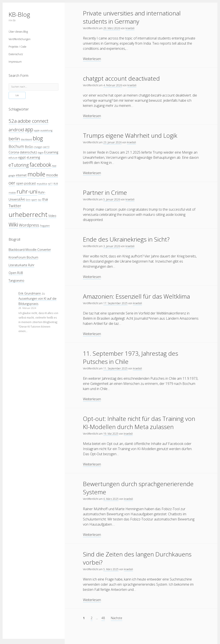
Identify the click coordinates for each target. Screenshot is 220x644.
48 (103, 618)
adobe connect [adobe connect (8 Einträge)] (33, 121)
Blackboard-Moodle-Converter (30, 250)
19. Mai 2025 (111, 434)
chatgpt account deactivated (121, 78)
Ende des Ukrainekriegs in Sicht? (126, 239)
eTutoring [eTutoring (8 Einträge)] (19, 165)
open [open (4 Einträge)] (20, 183)
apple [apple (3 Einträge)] (37, 130)
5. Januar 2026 (112, 199)
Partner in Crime (105, 192)
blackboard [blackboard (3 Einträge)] (26, 139)
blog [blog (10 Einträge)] (38, 138)
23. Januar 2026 (112, 142)
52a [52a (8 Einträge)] (13, 121)
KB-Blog (19, 14)
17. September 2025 (115, 303)
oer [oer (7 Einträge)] (12, 183)
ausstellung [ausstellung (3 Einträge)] (46, 130)
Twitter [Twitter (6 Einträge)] (15, 206)
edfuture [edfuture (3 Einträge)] (13, 158)
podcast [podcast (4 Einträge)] (30, 183)
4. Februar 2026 (113, 85)
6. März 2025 (111, 499)
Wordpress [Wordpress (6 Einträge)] (29, 225)
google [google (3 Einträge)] (12, 175)
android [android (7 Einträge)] (16, 130)
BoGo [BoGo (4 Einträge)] (29, 147)
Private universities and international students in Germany (132, 17)
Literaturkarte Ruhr (21, 265)
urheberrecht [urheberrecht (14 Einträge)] (28, 215)
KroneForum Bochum (23, 257)
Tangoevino (16, 280)
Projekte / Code (18, 47)
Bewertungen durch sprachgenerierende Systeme (138, 488)
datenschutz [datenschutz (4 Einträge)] (28, 152)
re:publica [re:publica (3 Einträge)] (42, 184)
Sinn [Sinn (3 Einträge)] (28, 200)
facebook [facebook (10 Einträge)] (40, 165)
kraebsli (130, 28)
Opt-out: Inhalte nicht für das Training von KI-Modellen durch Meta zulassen (139, 423)
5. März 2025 (111, 569)
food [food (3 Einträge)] (54, 166)
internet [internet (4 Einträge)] (21, 175)
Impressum (15, 62)
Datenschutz (16, 54)
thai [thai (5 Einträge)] (45, 199)
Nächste (117, 618)
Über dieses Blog (18, 32)
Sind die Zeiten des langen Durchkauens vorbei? (137, 558)
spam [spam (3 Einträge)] (34, 200)
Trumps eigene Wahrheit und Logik (130, 135)
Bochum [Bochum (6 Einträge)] (16, 146)
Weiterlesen (92, 59)
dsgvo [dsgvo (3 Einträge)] (41, 153)
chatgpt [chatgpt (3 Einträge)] (38, 147)
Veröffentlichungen (20, 39)
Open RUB (16, 273)
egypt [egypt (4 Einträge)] (22, 157)
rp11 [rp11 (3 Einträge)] (50, 184)
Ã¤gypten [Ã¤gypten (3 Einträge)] (45, 226)
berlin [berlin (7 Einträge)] (14, 139)
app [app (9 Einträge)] (29, 129)
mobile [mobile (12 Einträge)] (36, 174)
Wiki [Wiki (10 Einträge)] (13, 224)
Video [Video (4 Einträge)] (52, 216)
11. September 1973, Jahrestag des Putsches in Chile (131, 357)
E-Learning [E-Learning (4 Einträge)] (51, 152)
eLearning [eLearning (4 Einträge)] (33, 157)
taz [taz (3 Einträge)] (40, 200)
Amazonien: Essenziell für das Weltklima (136, 296)
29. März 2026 (112, 28)
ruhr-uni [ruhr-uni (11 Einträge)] (27, 191)
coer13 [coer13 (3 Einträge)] (46, 147)
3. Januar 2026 (112, 246)
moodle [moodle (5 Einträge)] (52, 175)
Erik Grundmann (30, 293)
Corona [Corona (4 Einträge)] (14, 152)
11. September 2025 (115, 368)
